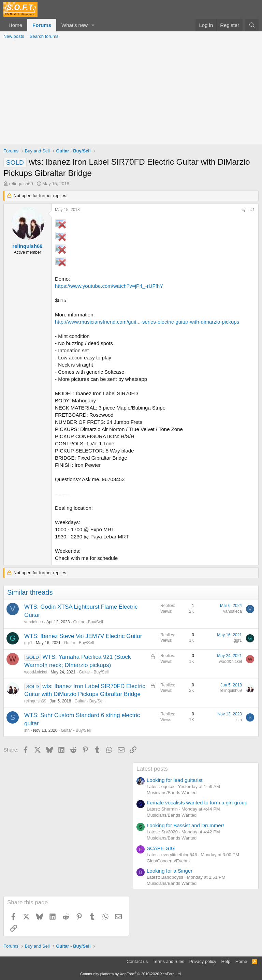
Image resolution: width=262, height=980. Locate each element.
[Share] (244, 210)
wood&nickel (36, 672)
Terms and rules (169, 961)
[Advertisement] (131, 93)
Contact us (137, 961)
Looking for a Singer (170, 871)
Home (15, 25)
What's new (75, 25)
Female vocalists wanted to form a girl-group (197, 803)
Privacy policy (203, 961)
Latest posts (152, 769)
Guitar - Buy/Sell (88, 622)
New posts (14, 36)
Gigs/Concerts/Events (168, 861)
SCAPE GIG (161, 848)
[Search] (252, 25)
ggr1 (28, 643)
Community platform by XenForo (131, 974)
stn (27, 730)
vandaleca (34, 622)
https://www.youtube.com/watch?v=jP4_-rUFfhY (109, 286)
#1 (253, 210)
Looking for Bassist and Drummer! (185, 825)
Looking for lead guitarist (174, 780)
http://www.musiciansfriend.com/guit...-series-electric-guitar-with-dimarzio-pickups (147, 322)
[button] (93, 25)
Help (226, 961)
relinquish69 (21, 184)
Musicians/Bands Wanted (172, 793)
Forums (42, 25)
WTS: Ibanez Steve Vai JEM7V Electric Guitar (83, 636)
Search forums (44, 36)
